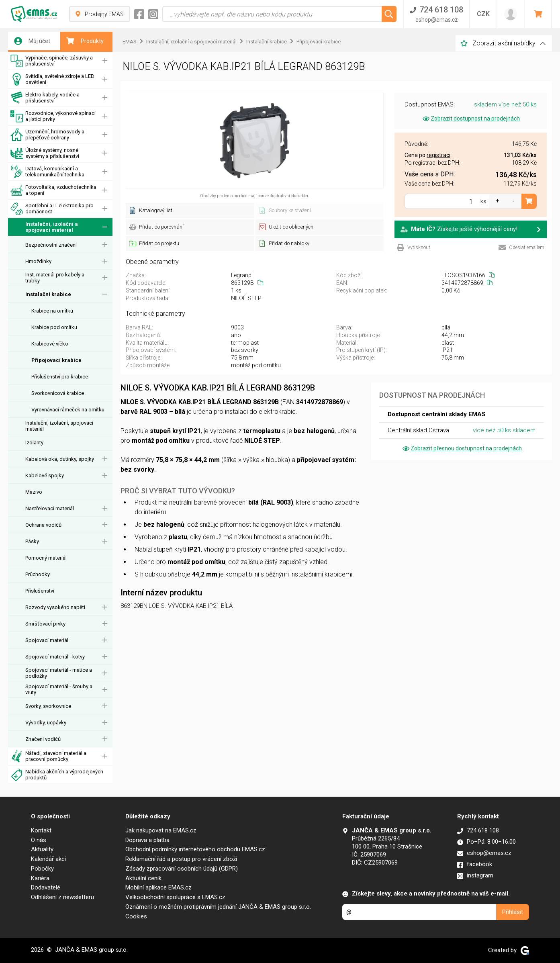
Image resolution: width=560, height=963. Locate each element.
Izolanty (34, 443)
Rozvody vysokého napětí (55, 607)
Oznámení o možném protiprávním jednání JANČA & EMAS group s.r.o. (218, 907)
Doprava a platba (147, 840)
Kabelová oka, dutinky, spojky (60, 459)
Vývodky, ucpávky (46, 723)
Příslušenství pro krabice (60, 377)
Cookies (136, 916)
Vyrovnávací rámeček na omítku (68, 410)
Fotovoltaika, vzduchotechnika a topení (53, 190)
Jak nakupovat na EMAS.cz (161, 830)
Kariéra (40, 878)
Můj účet (32, 41)
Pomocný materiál (46, 558)
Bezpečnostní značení (51, 245)
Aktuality (42, 849)
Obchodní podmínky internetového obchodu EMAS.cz (195, 849)
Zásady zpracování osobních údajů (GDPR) (182, 869)
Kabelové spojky (45, 475)
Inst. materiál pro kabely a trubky (55, 278)
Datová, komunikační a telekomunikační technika (47, 172)
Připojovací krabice (56, 360)
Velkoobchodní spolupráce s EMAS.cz (175, 897)
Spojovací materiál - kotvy (55, 657)
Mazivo (34, 492)
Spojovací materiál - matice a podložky (59, 673)
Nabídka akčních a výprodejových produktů (57, 775)
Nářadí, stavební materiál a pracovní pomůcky (48, 756)
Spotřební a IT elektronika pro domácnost (52, 209)
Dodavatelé (46, 887)
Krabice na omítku (52, 311)
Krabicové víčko (50, 344)
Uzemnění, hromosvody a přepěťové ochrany (47, 135)
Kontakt (41, 830)
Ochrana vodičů (43, 525)
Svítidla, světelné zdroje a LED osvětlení (52, 79)
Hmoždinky (38, 261)
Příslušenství (40, 591)
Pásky (32, 541)
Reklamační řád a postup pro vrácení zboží (181, 859)
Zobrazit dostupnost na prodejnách (471, 119)
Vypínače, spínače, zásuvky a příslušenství (52, 61)
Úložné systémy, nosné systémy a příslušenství (45, 153)
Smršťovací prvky (45, 624)
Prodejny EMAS (100, 14)
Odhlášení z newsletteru (62, 897)
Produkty (85, 41)
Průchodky (38, 574)
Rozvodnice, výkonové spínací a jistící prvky (53, 116)
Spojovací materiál (47, 640)
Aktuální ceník (143, 878)
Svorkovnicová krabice (58, 393)
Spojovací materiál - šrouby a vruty (59, 689)
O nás (39, 840)
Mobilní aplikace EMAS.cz (158, 887)
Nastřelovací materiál (50, 508)
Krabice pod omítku (54, 327)
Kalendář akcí (48, 859)
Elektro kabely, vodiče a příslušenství (45, 98)
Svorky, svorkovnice (48, 706)
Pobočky (42, 869)
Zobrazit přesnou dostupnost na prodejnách (462, 448)
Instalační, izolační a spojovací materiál (44, 227)
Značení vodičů (43, 739)
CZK (483, 14)
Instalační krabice (48, 294)
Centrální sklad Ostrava (418, 430)
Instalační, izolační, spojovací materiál (59, 426)
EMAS (130, 42)
